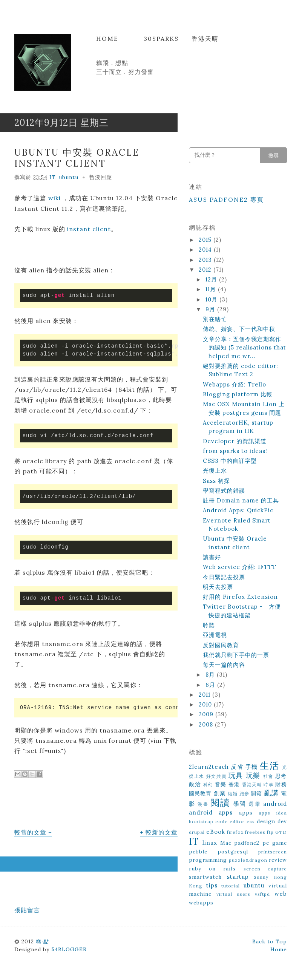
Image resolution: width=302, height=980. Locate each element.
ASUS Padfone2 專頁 (226, 199)
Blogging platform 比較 (238, 394)
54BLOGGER (69, 949)
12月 (212, 279)
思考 (281, 776)
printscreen (273, 852)
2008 (207, 724)
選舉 (254, 804)
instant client (89, 229)
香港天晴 (205, 39)
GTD (281, 832)
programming (208, 860)
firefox (235, 832)
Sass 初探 (216, 481)
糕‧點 (42, 941)
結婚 (233, 794)
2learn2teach (209, 767)
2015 (206, 240)
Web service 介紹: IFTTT (240, 567)
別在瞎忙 (215, 319)
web (281, 894)
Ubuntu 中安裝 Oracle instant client (77, 158)
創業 (220, 793)
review (278, 860)
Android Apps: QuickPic (238, 510)
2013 (206, 260)
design (266, 821)
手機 (252, 767)
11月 (212, 289)
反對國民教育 (221, 645)
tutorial (231, 886)
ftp (270, 832)
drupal (197, 832)
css (251, 822)
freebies (255, 832)
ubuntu (69, 177)
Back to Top (270, 941)
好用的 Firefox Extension (240, 597)
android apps (211, 812)
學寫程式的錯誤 (224, 491)
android (275, 804)
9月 (211, 309)
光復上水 (215, 471)
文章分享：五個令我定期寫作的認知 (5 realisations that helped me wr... (245, 348)
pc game (275, 843)
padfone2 (247, 843)
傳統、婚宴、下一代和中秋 (239, 329)
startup (238, 877)
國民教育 (200, 793)
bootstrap (201, 822)
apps (246, 813)
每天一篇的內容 (224, 665)
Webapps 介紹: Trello (235, 384)
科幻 (208, 784)
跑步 (244, 794)
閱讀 (220, 803)
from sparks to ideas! (235, 451)
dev (282, 821)
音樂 (221, 784)
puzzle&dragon (248, 860)
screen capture (265, 869)
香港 (234, 784)
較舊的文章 (30, 832)
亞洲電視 (215, 635)
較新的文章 (162, 832)
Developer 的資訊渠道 (235, 441)
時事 (269, 784)
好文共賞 (217, 776)
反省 (237, 767)
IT (52, 177)
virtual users (233, 894)
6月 (211, 685)
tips (212, 885)
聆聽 (209, 625)
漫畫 (203, 804)
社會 (268, 776)
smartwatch (205, 877)
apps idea (273, 813)
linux (210, 843)
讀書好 (212, 557)
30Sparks (161, 39)
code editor (230, 822)
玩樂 (253, 775)
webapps (201, 903)
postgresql (233, 852)
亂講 (271, 793)
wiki (54, 198)
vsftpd (262, 894)
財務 (281, 784)
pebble (198, 852)
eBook (216, 832)
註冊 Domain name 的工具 (241, 500)
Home (107, 39)
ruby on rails (212, 869)
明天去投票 (218, 587)
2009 (207, 714)
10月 (212, 299)
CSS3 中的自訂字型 (230, 461)
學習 (240, 804)
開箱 (256, 793)
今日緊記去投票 (224, 577)
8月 (211, 675)
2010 (206, 704)
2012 (206, 270)
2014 (206, 250)
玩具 (236, 775)
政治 (195, 784)
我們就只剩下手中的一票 (236, 655)
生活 (269, 766)
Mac (226, 843)
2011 (205, 695)
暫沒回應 (101, 177)
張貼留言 (27, 910)
